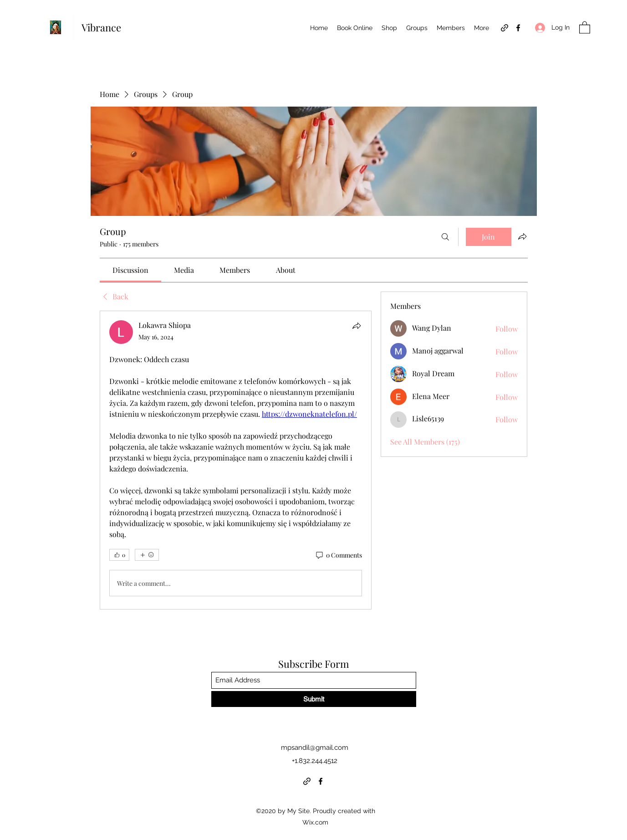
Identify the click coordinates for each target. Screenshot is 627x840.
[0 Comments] (338, 555)
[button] (585, 27)
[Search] (445, 237)
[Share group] (522, 236)
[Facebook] (518, 28)
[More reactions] (147, 555)
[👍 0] (119, 555)
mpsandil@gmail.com (315, 748)
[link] (130, 270)
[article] (236, 460)
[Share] (357, 326)
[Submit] (314, 699)
